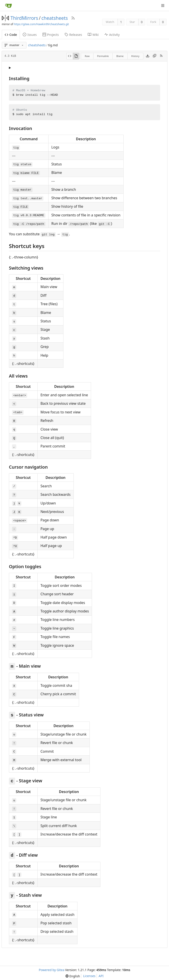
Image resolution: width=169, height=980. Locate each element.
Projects (51, 35)
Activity (112, 35)
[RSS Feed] (73, 18)
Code (11, 35)
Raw (87, 56)
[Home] (8, 6)
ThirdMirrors (24, 18)
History (135, 56)
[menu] (73, 976)
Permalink (103, 56)
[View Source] (70, 56)
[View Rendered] (76, 56)
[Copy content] (155, 56)
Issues (30, 35)
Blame (120, 56)
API (101, 976)
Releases (73, 35)
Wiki (93, 35)
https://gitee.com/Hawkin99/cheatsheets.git (41, 24)
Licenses (89, 976)
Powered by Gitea (52, 970)
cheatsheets (55, 18)
